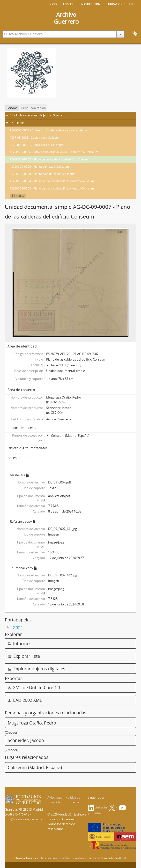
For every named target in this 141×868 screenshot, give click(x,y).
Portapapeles (135, 34)
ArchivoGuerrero (66, 18)
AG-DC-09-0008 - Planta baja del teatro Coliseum (43, 174)
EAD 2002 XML (25, 700)
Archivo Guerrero (59, 419)
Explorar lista (24, 656)
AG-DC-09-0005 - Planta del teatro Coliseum (39, 167)
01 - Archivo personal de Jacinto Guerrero (37, 115)
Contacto (72, 802)
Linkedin (97, 807)
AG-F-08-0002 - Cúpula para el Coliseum (37, 145)
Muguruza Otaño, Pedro (64, 397)
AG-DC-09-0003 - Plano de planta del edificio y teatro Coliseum (52, 188)
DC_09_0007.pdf (59, 482)
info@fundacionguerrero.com (26, 819)
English (69, 4)
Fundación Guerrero (122, 4)
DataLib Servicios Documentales (63, 858)
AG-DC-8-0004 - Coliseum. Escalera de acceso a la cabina (48, 130)
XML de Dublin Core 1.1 (34, 687)
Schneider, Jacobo (59, 408)
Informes (20, 643)
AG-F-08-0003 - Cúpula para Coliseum (35, 138)
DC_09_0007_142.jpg (63, 575)
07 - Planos (17, 123)
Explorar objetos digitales (37, 669)
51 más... (18, 196)
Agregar (16, 627)
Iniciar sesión (90, 4)
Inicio (53, 4)
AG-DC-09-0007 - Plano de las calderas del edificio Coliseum (50, 159)
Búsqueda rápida (33, 108)
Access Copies (19, 458)
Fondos (12, 108)
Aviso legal (55, 797)
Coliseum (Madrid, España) (70, 436)
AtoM (122, 858)
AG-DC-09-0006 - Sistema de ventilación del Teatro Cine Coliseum (54, 152)
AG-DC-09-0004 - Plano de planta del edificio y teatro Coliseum (52, 181)
